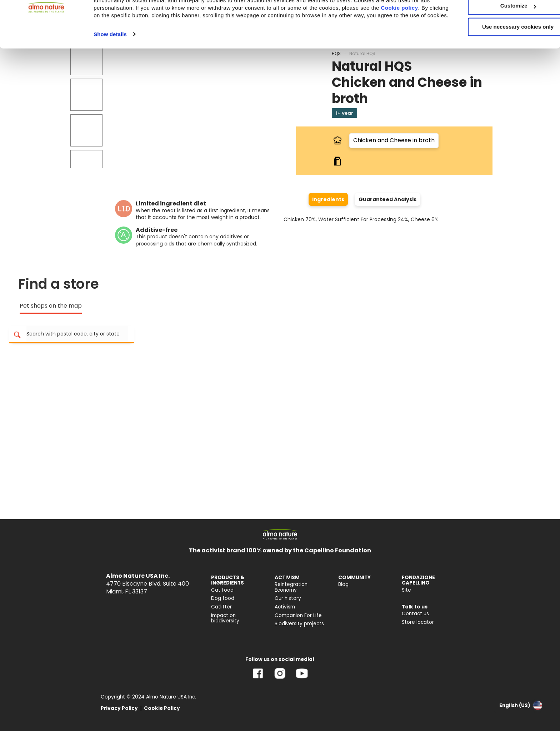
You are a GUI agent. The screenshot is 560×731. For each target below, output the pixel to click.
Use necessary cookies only (500, 60)
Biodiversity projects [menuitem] (299, 624)
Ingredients (328, 199)
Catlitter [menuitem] (221, 607)
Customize (501, 39)
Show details (110, 74)
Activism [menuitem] (285, 607)
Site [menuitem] (406, 590)
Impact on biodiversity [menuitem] (225, 618)
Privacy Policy (119, 708)
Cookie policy (122, 48)
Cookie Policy (162, 708)
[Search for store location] (77, 334)
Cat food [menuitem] (222, 590)
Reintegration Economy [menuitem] (291, 587)
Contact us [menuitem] (415, 614)
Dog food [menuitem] (223, 598)
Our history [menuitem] (288, 598)
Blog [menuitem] (343, 584)
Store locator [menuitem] (418, 622)
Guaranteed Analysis (387, 199)
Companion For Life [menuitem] (298, 615)
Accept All (501, 18)
